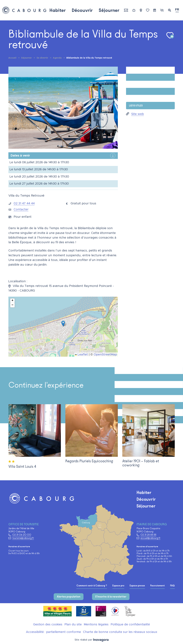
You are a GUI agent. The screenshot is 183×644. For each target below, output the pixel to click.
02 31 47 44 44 (24, 203)
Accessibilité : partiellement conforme (53, 632)
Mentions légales (96, 624)
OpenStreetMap (105, 355)
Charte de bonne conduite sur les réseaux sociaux (120, 632)
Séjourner (109, 10)
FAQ (172, 586)
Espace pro (118, 586)
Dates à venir (20, 156)
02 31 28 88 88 (148, 535)
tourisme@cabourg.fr (23, 538)
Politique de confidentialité (130, 624)
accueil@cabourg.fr (150, 538)
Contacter (21, 209)
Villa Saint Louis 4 (22, 466)
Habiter (57, 10)
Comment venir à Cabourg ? (92, 586)
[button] (170, 10)
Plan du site (73, 624)
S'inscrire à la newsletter (111, 597)
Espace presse (137, 586)
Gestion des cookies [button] (48, 624)
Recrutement (158, 586)
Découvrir (82, 10)
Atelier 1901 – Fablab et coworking (141, 463)
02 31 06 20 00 (22, 535)
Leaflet (81, 355)
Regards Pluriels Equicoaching (89, 461)
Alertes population (69, 597)
